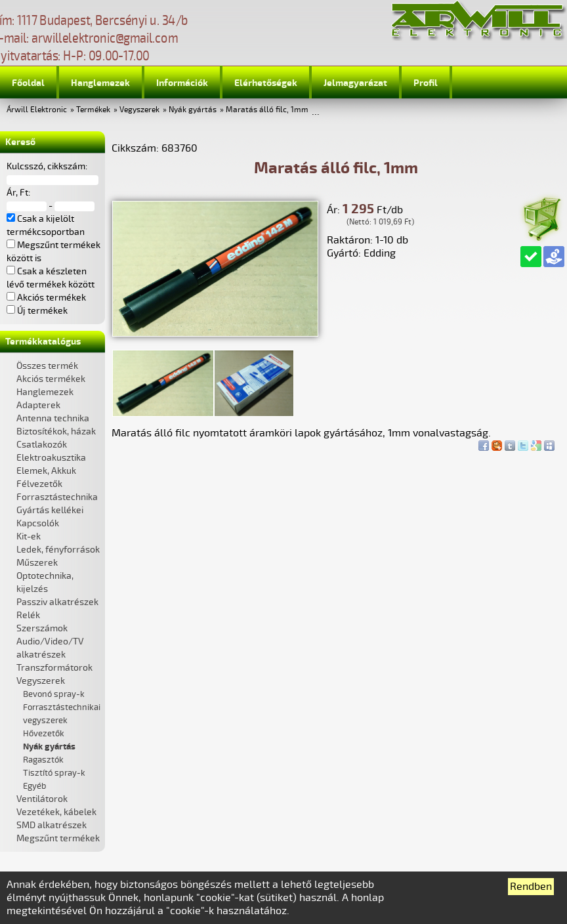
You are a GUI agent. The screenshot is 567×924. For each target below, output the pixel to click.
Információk (182, 83)
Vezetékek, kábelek (56, 812)
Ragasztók (43, 760)
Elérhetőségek (266, 83)
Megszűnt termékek (58, 838)
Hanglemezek (100, 83)
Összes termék (47, 366)
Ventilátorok (42, 799)
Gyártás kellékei (50, 510)
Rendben (531, 887)
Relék (28, 615)
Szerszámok (42, 628)
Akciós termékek (51, 379)
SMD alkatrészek (52, 825)
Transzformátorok (54, 668)
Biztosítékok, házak (56, 431)
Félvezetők (39, 484)
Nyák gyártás (193, 110)
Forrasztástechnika (57, 497)
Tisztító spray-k (54, 773)
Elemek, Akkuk (46, 471)
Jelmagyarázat (355, 83)
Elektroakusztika (51, 458)
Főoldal (28, 83)
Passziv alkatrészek (57, 602)
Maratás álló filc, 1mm (267, 110)
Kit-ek (29, 536)
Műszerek (37, 563)
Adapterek (38, 405)
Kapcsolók (38, 523)
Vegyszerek (139, 110)
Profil (426, 83)
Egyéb (34, 786)
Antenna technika (53, 418)
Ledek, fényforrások (58, 550)
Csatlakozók (42, 445)
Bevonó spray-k (54, 694)
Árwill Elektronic (37, 110)
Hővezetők (44, 734)
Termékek (93, 110)
